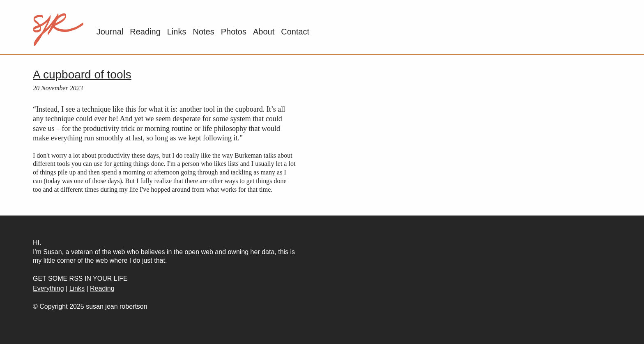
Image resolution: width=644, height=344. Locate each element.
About (264, 32)
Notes (203, 32)
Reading (145, 32)
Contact (295, 32)
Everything (48, 288)
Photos (234, 32)
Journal (110, 32)
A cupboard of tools (82, 75)
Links (177, 32)
